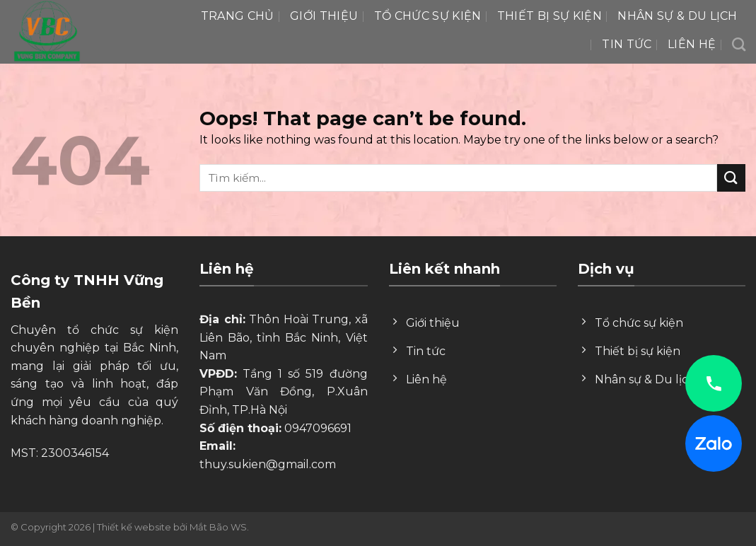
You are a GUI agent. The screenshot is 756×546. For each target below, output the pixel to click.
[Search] (739, 44)
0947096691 (318, 428)
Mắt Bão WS (218, 527)
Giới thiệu (324, 16)
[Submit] (731, 178)
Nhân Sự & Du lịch (677, 16)
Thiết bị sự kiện (549, 16)
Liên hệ (692, 44)
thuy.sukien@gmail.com (268, 464)
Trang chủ (238, 16)
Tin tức (627, 44)
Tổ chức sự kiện (428, 16)
